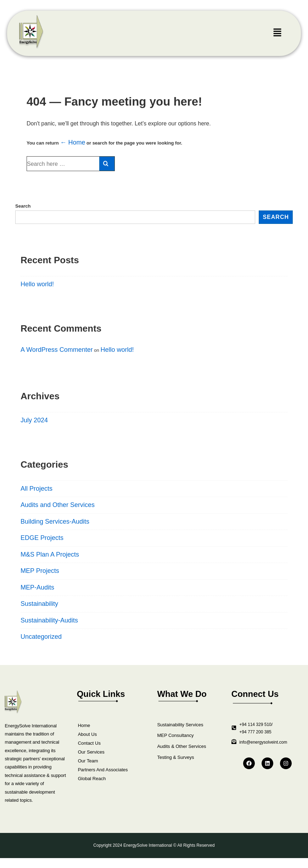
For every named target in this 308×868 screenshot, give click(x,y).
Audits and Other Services (58, 505)
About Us (87, 734)
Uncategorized (41, 637)
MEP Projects (40, 571)
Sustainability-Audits (49, 620)
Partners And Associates (103, 770)
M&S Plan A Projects (50, 554)
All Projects (37, 489)
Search (23, 206)
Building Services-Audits (55, 522)
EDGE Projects (42, 538)
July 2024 (34, 420)
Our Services (91, 752)
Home (84, 725)
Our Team (88, 761)
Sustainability (39, 604)
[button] (277, 33)
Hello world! (37, 284)
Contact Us (89, 743)
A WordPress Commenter (57, 350)
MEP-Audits (37, 587)
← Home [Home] (72, 142)
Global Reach (92, 779)
